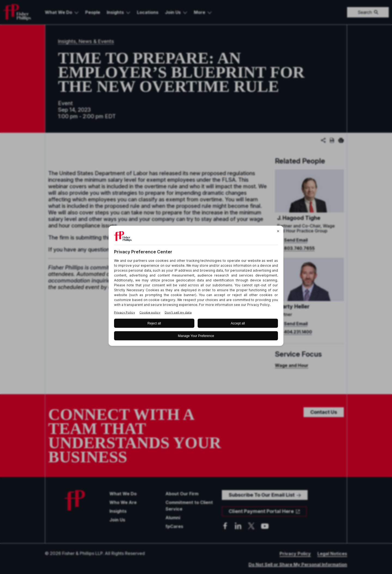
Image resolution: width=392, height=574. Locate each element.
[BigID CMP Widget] (196, 287)
